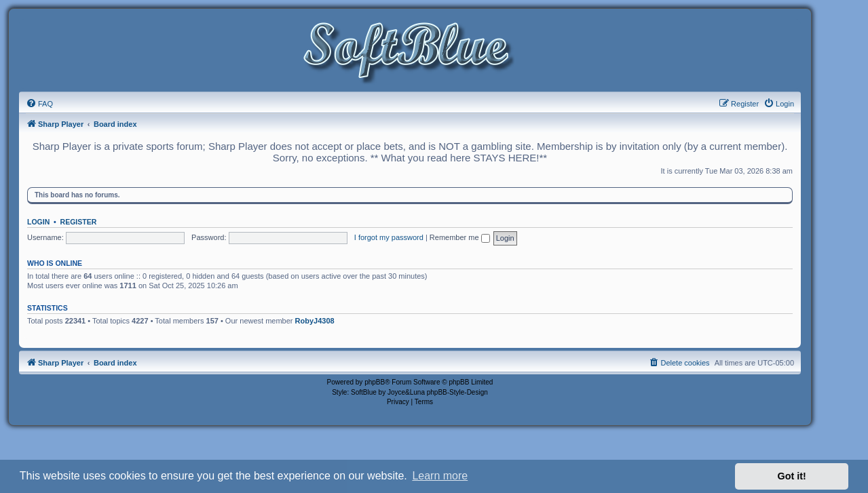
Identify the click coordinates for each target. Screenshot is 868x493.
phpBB (375, 382)
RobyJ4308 (315, 321)
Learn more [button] (440, 476)
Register (79, 222)
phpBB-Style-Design (457, 392)
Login (38, 222)
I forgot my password (389, 237)
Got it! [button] (792, 476)
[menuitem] (39, 104)
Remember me (460, 237)
